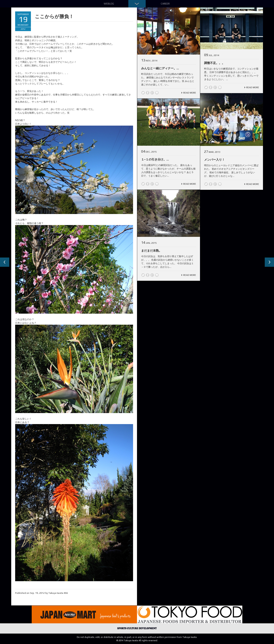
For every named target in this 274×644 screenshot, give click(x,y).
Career (165, 4)
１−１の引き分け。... (155, 159)
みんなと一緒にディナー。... (160, 68)
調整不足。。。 (214, 63)
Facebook (148, 93)
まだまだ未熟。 (151, 251)
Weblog (109, 4)
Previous (5, 262)
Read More (190, 93)
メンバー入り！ (214, 160)
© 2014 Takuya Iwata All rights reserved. (137, 640)
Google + (152, 93)
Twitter (143, 93)
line (157, 93)
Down (137, 4)
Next (269, 262)
